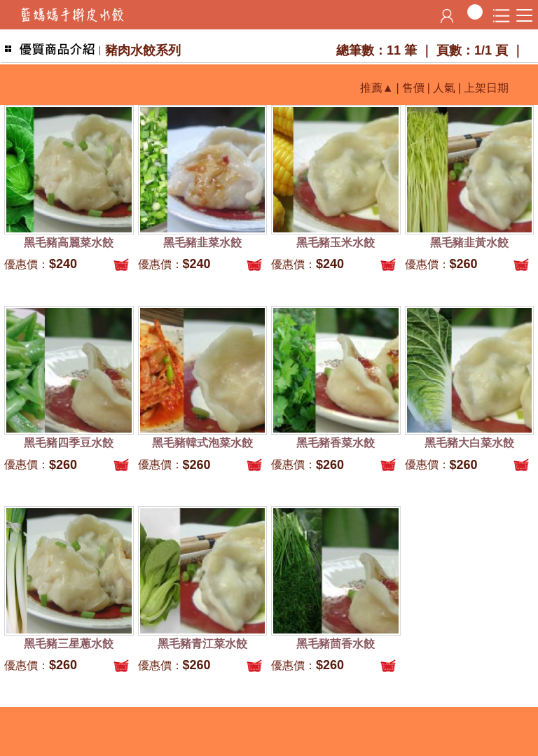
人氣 (444, 88)
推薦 (371, 88)
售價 (413, 88)
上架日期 (486, 88)
